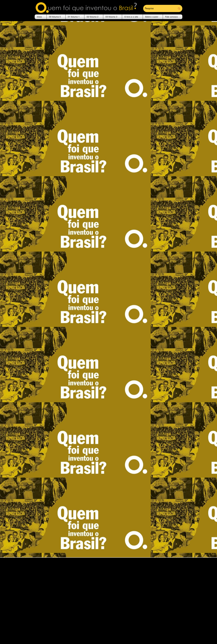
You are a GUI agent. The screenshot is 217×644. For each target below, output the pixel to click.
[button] (56, 17)
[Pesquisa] (158, 8)
